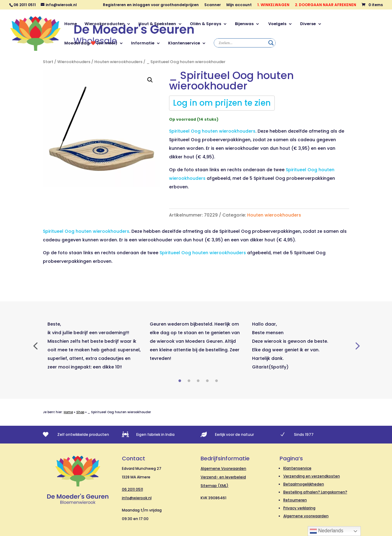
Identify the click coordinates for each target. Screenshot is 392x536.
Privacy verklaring (299, 508)
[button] (150, 80)
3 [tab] (198, 381)
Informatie (143, 43)
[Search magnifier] (271, 43)
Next (357, 345)
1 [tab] (180, 381)
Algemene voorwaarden (306, 516)
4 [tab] (207, 381)
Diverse (308, 24)
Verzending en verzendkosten (312, 476)
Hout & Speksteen (157, 24)
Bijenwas (244, 24)
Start (48, 62)
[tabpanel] (94, 345)
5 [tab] (217, 381)
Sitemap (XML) (215, 486)
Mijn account (239, 5)
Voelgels (277, 24)
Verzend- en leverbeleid (223, 477)
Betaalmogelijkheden (304, 484)
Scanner (213, 5)
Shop (80, 412)
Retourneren (295, 500)
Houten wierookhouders (118, 62)
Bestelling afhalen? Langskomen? (315, 492)
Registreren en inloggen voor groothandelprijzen (151, 5)
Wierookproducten (105, 24)
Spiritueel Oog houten (212, 131)
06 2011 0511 (132, 489)
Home (71, 24)
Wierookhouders (74, 62)
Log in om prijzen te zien (222, 103)
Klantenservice (184, 43)
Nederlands (326, 531)
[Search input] (242, 43)
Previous (35, 345)
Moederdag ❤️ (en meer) (91, 43)
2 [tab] (189, 381)
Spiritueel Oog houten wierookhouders (203, 253)
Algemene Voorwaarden (223, 468)
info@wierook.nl (137, 498)
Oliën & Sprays (205, 24)
